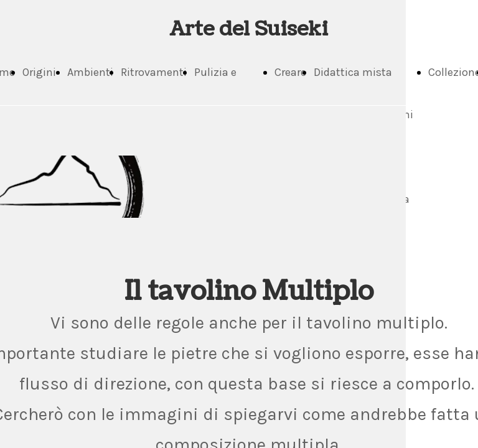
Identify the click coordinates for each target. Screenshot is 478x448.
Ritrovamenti (154, 72)
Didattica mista (353, 72)
